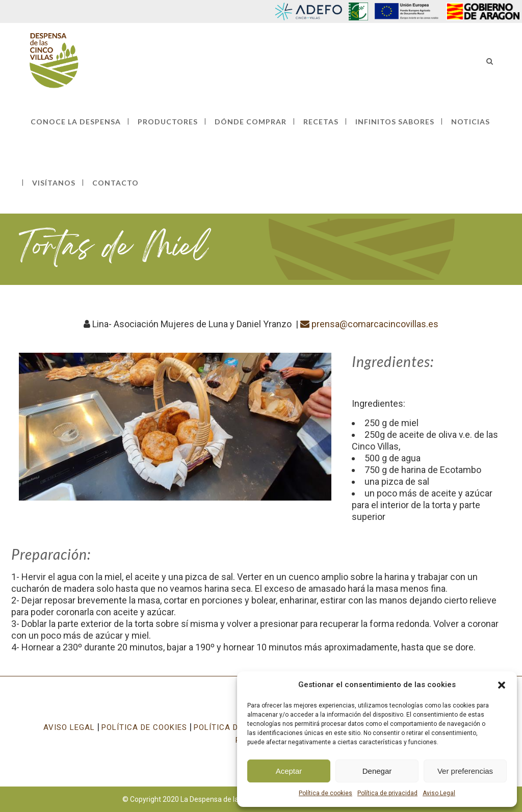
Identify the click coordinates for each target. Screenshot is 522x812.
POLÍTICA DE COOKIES (144, 727)
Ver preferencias (465, 771)
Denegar (377, 771)
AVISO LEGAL (69, 727)
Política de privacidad (387, 793)
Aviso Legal (439, 793)
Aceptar (289, 771)
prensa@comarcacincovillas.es (369, 324)
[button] (502, 685)
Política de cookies (325, 793)
